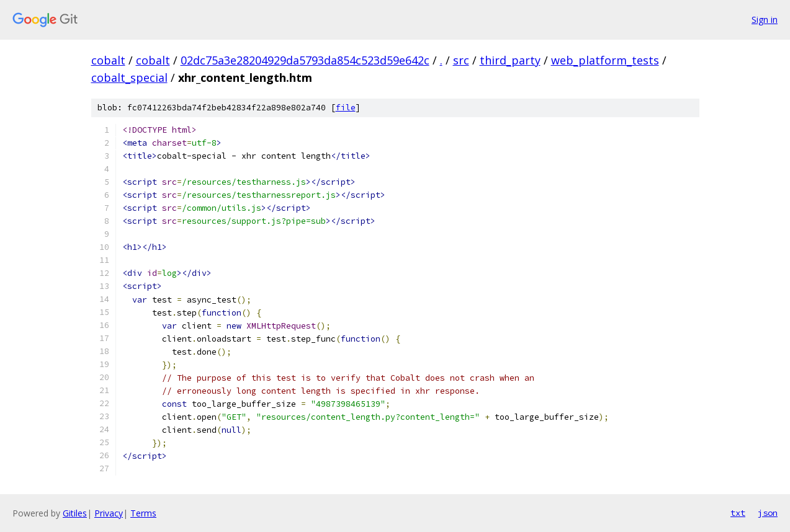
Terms (143, 513)
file (346, 108)
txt (738, 513)
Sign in (765, 20)
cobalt (108, 60)
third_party (510, 60)
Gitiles (75, 513)
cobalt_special (129, 78)
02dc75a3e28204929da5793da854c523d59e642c (305, 60)
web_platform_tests (605, 60)
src (461, 60)
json (768, 513)
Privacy (109, 513)
